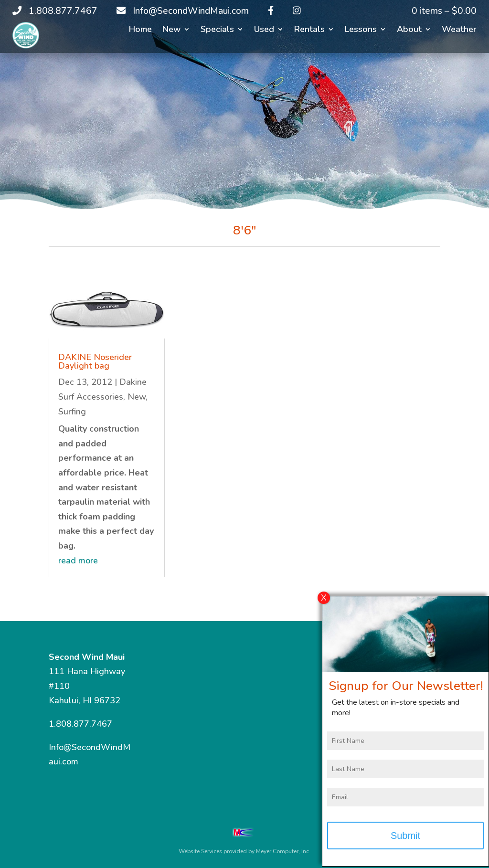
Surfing (72, 412)
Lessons (361, 30)
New (171, 30)
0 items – (444, 11)
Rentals (309, 30)
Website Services (200, 851)
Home (140, 30)
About (409, 30)
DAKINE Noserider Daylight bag (95, 361)
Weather (459, 30)
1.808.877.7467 (80, 724)
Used (264, 30)
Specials (217, 30)
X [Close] (324, 603)
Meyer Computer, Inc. (283, 851)
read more (78, 561)
